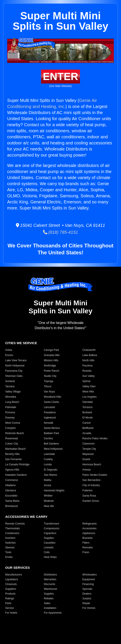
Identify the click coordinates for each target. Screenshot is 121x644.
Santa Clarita (51, 402)
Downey (10, 418)
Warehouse (51, 589)
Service (10, 608)
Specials (87, 589)
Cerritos (48, 438)
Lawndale (49, 454)
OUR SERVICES (17, 568)
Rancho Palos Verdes (95, 438)
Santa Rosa (89, 496)
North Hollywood (15, 366)
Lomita (48, 464)
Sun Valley (88, 376)
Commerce (12, 480)
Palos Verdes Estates (95, 475)
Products (10, 594)
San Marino (51, 475)
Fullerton (87, 490)
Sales (47, 603)
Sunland (10, 381)
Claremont (88, 444)
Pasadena (50, 412)
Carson (87, 423)
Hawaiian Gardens (16, 475)
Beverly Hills (12, 454)
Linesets (49, 548)
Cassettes (50, 543)
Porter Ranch (52, 371)
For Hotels (11, 613)
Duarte (86, 459)
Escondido (11, 496)
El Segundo (51, 470)
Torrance (87, 407)
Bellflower (88, 428)
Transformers (52, 524)
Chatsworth (89, 350)
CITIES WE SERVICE (21, 343)
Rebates (49, 598)
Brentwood (11, 506)
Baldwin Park (51, 433)
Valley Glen (89, 386)
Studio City (50, 376)
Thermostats (12, 528)
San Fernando (13, 459)
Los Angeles (89, 397)
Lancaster (50, 407)
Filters (86, 543)
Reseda (87, 371)
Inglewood (50, 418)
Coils (47, 552)
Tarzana (10, 386)
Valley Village (13, 392)
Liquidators (12, 579)
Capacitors (50, 533)
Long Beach (12, 402)
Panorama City (14, 371)
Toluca (48, 386)
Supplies (49, 538)
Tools (8, 552)
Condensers (12, 533)
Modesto (49, 501)
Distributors (51, 575)
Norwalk (49, 423)
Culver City (12, 444)
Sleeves (10, 548)
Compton (11, 428)
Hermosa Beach (92, 464)
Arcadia (87, 433)
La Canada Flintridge (17, 464)
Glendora (11, 490)
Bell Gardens (51, 444)
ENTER (60, 76)
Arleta (9, 350)
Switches (10, 543)
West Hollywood (53, 449)
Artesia (86, 470)
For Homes (89, 608)
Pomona (10, 412)
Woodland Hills (53, 397)
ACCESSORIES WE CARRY (26, 517)
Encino (9, 355)
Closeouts (11, 584)
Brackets (87, 538)
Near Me (49, 506)
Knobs (9, 557)
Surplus (87, 598)
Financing (88, 584)
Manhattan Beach (15, 449)
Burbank (87, 412)
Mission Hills (51, 360)
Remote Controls (15, 524)
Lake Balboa (90, 355)
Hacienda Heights (54, 490)
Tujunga (49, 381)
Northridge (50, 366)
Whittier (48, 496)
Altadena (10, 485)
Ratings (10, 598)
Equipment (89, 579)
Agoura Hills (12, 470)
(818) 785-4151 (60, 232)
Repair (86, 603)
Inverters (10, 538)
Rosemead (12, 438)
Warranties (50, 579)
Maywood (88, 454)
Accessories (89, 528)
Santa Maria (12, 501)
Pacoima (87, 366)
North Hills (88, 360)
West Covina (13, 423)
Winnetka (11, 397)
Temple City (89, 449)
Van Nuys (49, 392)
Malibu (48, 480)
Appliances (89, 533)
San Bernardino (91, 480)
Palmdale (11, 407)
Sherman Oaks (14, 376)
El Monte (87, 418)
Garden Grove (91, 501)
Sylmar (86, 381)
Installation (50, 608)
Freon (86, 552)
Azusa (47, 485)
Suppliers (11, 589)
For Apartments (53, 613)
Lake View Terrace (16, 360)
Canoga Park (51, 350)
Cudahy (48, 459)
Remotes (88, 548)
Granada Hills (52, 355)
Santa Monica (52, 428)
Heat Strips (50, 557)
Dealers (87, 594)
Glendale (88, 402)
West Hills (88, 392)
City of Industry (91, 485)
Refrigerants (89, 524)
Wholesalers (90, 575)
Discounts (50, 584)
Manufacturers (14, 575)
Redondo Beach (15, 433)
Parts (8, 603)
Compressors (52, 528)
